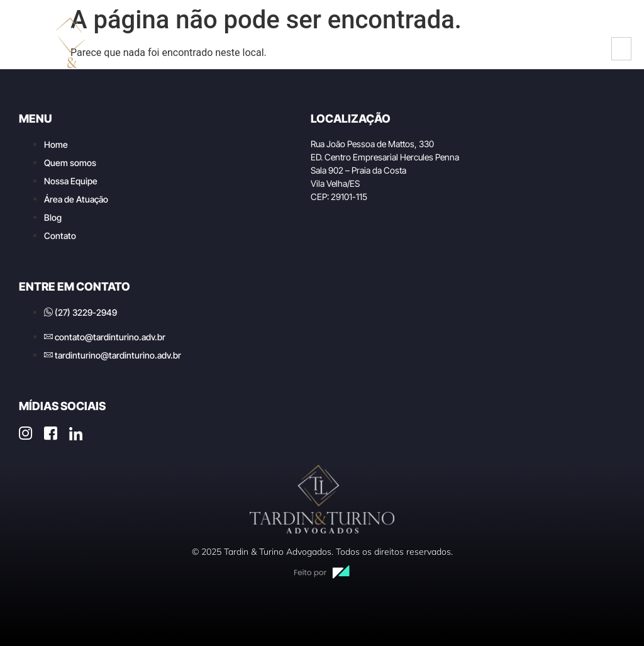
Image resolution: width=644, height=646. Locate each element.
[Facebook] (552, 48)
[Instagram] (525, 48)
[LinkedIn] (580, 48)
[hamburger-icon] (621, 49)
